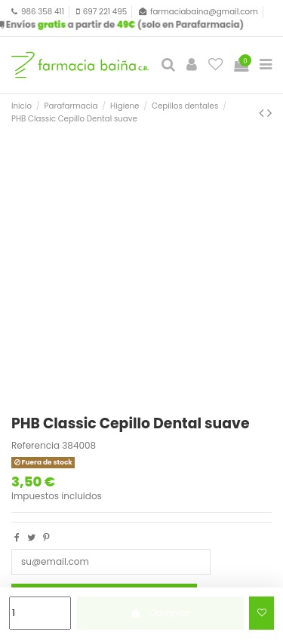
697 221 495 (105, 12)
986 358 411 (43, 12)
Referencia (35, 446)
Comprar (160, 613)
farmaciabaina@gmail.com (204, 12)
